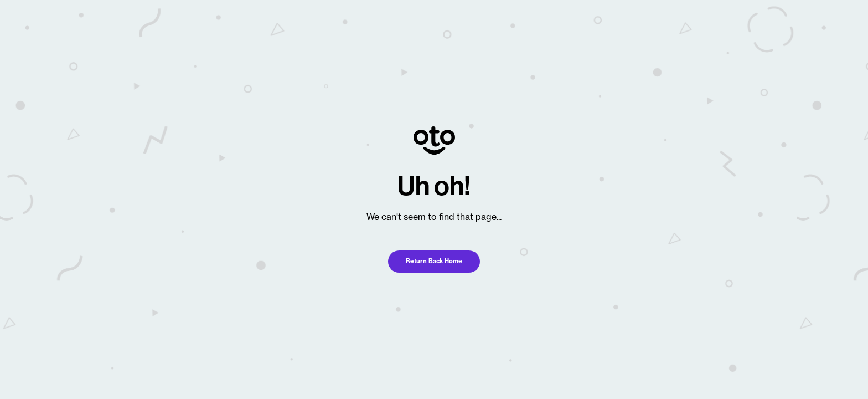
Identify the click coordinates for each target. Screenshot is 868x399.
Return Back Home (434, 261)
